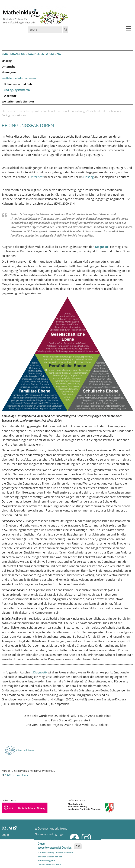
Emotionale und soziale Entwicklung (64, 111)
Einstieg (7, 61)
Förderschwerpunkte (28, 111)
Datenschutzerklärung (52, 828)
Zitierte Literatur (27, 751)
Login (5, 835)
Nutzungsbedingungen (50, 834)
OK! (78, 846)
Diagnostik (11, 96)
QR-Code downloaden (17, 775)
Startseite (7, 111)
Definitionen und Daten (19, 84)
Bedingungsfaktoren (17, 90)
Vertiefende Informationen (19, 78)
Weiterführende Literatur (18, 101)
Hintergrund (10, 72)
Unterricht (8, 66)
